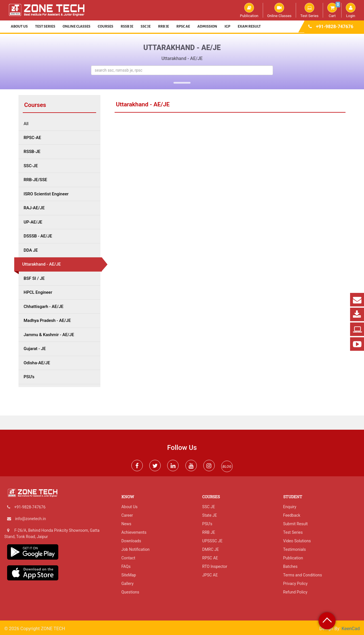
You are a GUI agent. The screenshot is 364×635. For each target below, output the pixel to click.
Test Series (309, 10)
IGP (227, 26)
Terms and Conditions (303, 575)
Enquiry (290, 507)
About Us (19, 26)
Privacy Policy (295, 584)
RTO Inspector (215, 566)
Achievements (134, 532)
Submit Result (296, 524)
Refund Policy (295, 592)
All (26, 124)
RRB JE (164, 26)
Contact (128, 558)
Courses (106, 26)
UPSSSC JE (212, 541)
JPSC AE (210, 575)
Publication (249, 10)
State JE (210, 515)
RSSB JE (127, 26)
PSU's (207, 524)
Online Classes (279, 10)
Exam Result (249, 26)
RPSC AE (183, 26)
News (126, 524)
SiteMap (129, 575)
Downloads (131, 541)
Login (351, 10)
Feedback (292, 515)
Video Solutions (297, 541)
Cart (334, 10)
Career (127, 515)
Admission (207, 26)
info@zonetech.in (30, 519)
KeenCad (351, 629)
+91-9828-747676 (335, 27)
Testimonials (295, 549)
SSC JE (146, 26)
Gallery (128, 584)
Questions (130, 592)
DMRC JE (210, 549)
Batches (290, 566)
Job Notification (136, 549)
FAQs (126, 566)
